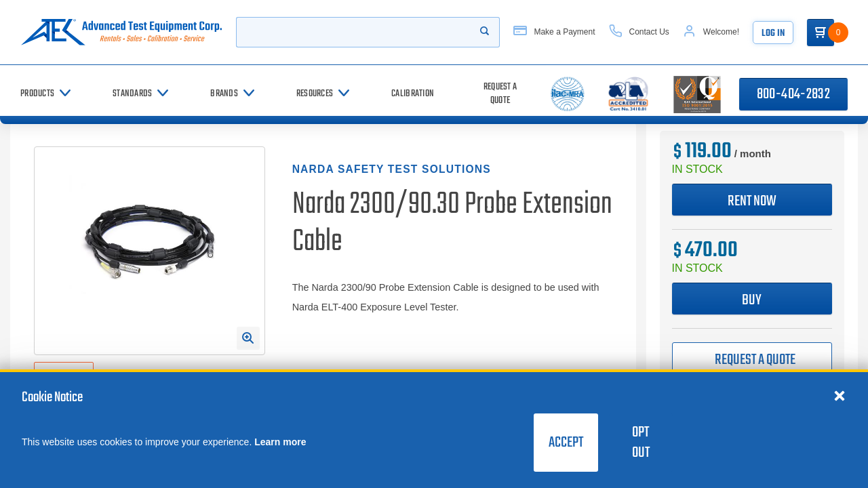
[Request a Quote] (500, 94)
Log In (773, 34)
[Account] (711, 32)
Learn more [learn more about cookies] (280, 442)
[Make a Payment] (554, 32)
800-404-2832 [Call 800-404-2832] (793, 94)
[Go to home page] (121, 32)
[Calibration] (413, 94)
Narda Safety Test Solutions (392, 169)
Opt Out (641, 443)
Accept (566, 443)
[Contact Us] (639, 32)
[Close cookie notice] (840, 395)
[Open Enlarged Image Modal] (248, 338)
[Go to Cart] (821, 33)
